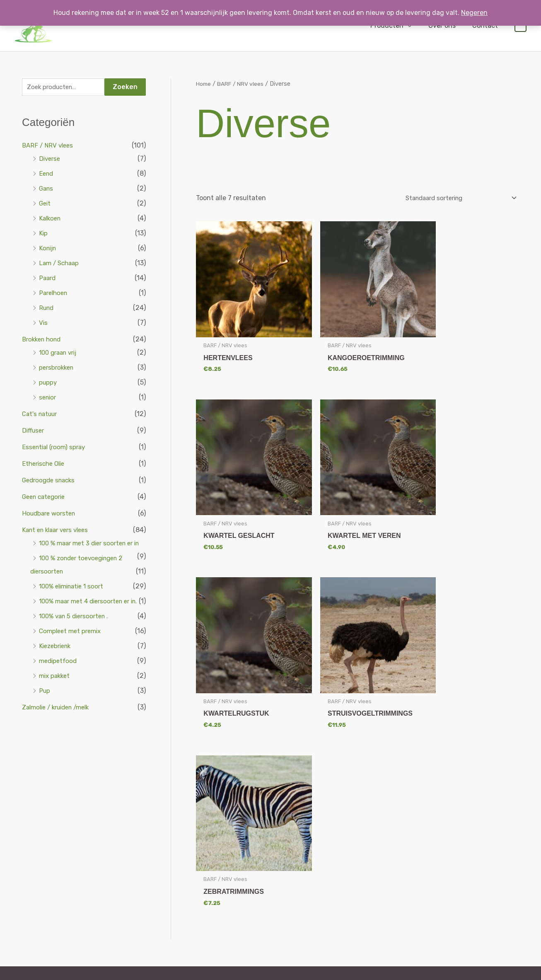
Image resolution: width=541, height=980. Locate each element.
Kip (43, 234)
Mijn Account (441, 831)
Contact (487, 25)
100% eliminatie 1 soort (74, 601)
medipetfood (59, 688)
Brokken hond (43, 340)
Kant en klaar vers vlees (59, 531)
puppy (48, 384)
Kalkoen (51, 219)
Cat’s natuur (242, 855)
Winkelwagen (441, 855)
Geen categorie (46, 498)
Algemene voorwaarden (356, 843)
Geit (45, 204)
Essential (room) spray (56, 448)
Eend (47, 175)
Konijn (49, 249)
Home (204, 84)
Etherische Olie (45, 465)
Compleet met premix (72, 659)
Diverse (51, 160)
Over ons (447, 25)
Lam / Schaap (60, 264)
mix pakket (56, 703)
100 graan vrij (60, 354)
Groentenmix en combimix (261, 878)
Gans (47, 190)
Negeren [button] (474, 13)
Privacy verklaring (348, 855)
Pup (45, 718)
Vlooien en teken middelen (260, 924)
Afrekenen (438, 843)
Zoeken (125, 88)
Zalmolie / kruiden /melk (60, 735)
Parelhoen (55, 294)
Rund (47, 309)
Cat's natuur (41, 415)
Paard (48, 279)
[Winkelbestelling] (453, 198)
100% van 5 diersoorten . (77, 644)
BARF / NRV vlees (49, 146)
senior (48, 398)
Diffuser (34, 432)
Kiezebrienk (57, 674)
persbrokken (58, 369)
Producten (395, 25)
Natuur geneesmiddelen (257, 913)
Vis (43, 324)
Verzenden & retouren (354, 831)
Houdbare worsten (51, 514)
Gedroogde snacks (51, 481)
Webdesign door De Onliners (111, 969)
